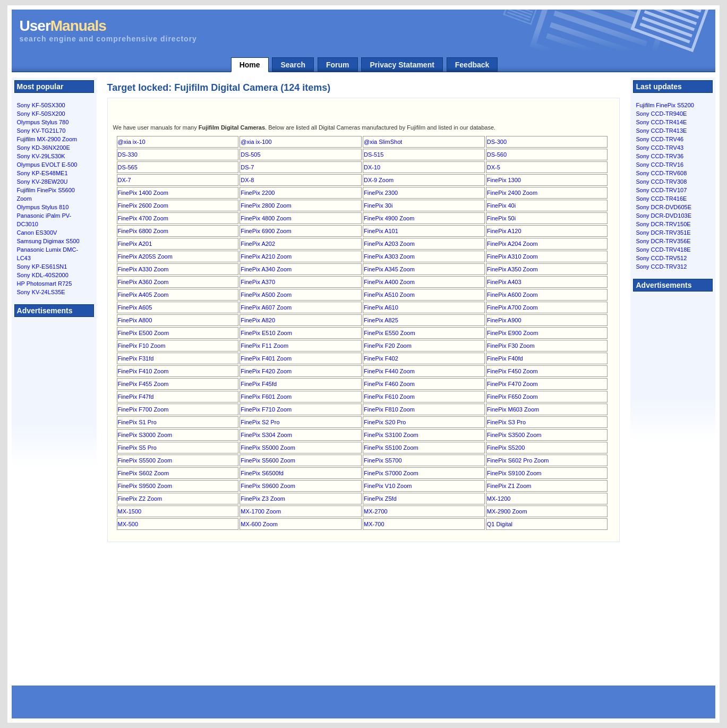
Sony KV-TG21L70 (41, 131)
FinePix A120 (504, 231)
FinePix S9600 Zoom (268, 486)
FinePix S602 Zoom (144, 473)
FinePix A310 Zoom (512, 256)
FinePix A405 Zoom (143, 295)
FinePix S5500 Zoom (145, 460)
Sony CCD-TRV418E (663, 250)
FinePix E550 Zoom (390, 333)
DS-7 (247, 167)
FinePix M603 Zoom (513, 409)
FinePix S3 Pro (506, 422)
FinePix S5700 (383, 460)
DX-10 (372, 167)
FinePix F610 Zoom (389, 397)
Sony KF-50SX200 (41, 114)
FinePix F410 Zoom (143, 371)
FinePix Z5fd (380, 499)
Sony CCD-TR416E (661, 199)
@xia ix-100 (256, 142)
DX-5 (494, 167)
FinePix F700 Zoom (143, 409)
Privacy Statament (402, 65)
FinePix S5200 (506, 448)
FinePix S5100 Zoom (391, 448)
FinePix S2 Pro (260, 422)
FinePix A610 (381, 307)
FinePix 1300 (504, 180)
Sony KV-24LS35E (41, 292)
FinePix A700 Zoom (512, 307)
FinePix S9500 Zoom (145, 486)
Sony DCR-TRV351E (663, 233)
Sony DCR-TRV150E (663, 224)
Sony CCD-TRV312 (661, 267)
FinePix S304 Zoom (266, 435)
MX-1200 (499, 499)
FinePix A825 (381, 320)
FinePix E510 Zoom (266, 333)
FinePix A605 (135, 307)
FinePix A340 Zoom (266, 269)
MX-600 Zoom (259, 524)
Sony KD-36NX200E (44, 148)
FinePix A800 (135, 320)
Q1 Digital (500, 524)
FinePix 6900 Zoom (266, 231)
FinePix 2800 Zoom (266, 205)
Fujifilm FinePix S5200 (665, 105)
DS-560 (497, 155)
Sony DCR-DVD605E (664, 207)
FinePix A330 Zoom (143, 269)
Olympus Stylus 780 (43, 122)
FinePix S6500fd (262, 473)
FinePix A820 (258, 320)
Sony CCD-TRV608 (661, 173)
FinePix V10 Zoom (388, 486)
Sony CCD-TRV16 (660, 165)
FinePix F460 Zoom (389, 384)
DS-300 (497, 142)
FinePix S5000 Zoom (268, 448)
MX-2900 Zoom (507, 511)
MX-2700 (376, 511)
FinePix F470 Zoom (512, 384)
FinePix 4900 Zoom (389, 218)
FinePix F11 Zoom (264, 346)
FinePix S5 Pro (137, 448)
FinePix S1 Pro (137, 422)
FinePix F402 (381, 358)
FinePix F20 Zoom (388, 346)
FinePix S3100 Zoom (391, 435)
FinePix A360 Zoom (143, 282)
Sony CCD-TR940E (661, 114)
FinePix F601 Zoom (266, 397)
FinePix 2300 (381, 193)
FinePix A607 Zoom (266, 307)
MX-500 (128, 524)
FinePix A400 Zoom (389, 282)
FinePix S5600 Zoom (268, 460)
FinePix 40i (501, 205)
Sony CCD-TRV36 (660, 156)
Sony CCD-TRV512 (661, 258)
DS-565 (128, 167)
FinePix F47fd (136, 397)
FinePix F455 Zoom (143, 384)
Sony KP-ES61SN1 (42, 267)
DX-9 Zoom (379, 180)
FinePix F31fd (136, 358)
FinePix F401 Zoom (266, 358)
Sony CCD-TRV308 (661, 182)
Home (250, 65)
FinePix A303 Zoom (389, 256)
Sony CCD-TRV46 (660, 139)
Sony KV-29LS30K (41, 156)
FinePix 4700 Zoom (143, 218)
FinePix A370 (258, 282)
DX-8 (247, 180)
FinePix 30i (378, 205)
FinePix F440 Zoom (389, 371)
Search (293, 65)
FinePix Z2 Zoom (140, 499)
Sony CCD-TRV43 (660, 148)
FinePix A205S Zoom (145, 256)
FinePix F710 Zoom (266, 409)
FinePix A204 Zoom (512, 244)
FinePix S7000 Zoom (391, 473)
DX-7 (125, 180)
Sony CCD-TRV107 (661, 190)
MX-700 (374, 524)
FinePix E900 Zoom (513, 333)
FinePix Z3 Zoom (263, 499)
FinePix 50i (501, 218)
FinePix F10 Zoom (142, 346)
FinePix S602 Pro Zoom (518, 460)
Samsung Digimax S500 (48, 241)
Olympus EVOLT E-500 (47, 165)
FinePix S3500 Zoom (514, 435)
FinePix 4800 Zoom (266, 218)
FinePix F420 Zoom (266, 371)
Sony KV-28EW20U (42, 182)
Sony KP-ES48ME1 (42, 173)
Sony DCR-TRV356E (663, 241)
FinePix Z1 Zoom (509, 486)
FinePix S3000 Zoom (145, 435)
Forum (338, 65)
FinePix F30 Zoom (511, 346)
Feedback (472, 65)
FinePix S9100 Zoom (514, 473)
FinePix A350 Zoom (512, 269)
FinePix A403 (504, 282)
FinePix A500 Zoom (266, 295)
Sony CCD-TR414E (661, 122)
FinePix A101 (381, 231)
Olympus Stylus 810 (43, 207)
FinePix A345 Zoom (389, 269)
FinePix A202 (258, 244)
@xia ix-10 (132, 142)
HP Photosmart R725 (45, 284)
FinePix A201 (135, 244)
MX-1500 (130, 511)
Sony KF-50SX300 (41, 105)
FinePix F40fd (505, 358)
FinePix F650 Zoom (512, 397)
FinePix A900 (504, 320)
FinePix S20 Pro (385, 422)
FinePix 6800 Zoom (143, 231)
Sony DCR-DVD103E (664, 216)
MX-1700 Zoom (261, 511)
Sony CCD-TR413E (661, 131)
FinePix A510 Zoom (389, 295)
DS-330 (128, 155)
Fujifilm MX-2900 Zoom (47, 139)
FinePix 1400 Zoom (143, 193)
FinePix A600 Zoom (512, 295)
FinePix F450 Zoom (512, 371)
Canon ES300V (37, 233)
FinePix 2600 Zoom (143, 205)
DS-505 (250, 155)
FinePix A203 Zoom (389, 244)
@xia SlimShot (383, 142)
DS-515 (374, 155)
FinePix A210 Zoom (266, 256)
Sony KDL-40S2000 (43, 275)
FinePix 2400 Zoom (512, 193)
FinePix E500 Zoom (144, 333)
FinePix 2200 (258, 193)
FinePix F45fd (259, 384)
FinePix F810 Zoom (389, 409)
